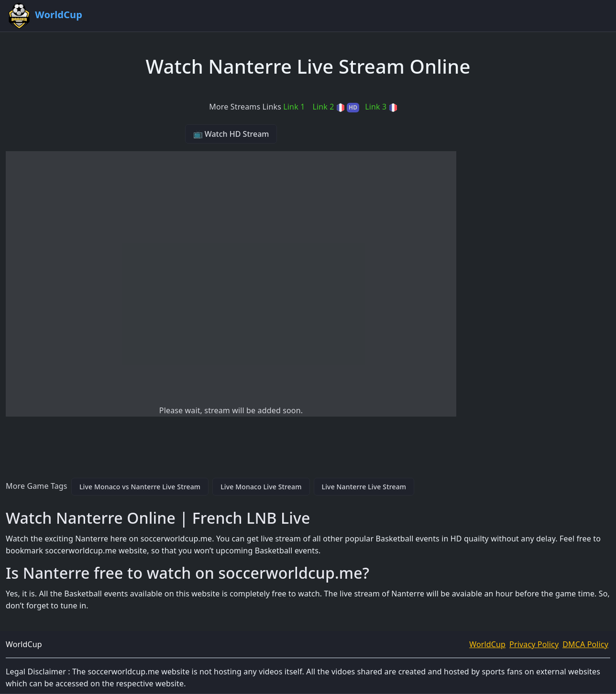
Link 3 (381, 107)
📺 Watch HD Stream (231, 134)
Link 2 (336, 107)
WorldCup (487, 644)
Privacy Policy (534, 644)
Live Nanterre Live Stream (364, 487)
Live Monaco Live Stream (261, 487)
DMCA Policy (585, 644)
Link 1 (294, 107)
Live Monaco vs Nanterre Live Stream (140, 487)
